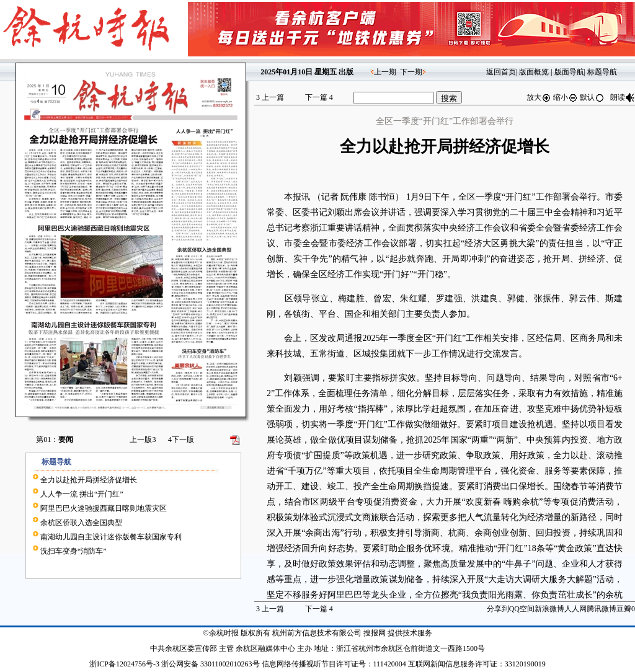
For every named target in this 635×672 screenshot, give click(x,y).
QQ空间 (522, 609)
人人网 (575, 609)
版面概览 (534, 72)
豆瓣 (624, 609)
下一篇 (319, 97)
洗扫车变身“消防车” (73, 551)
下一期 (411, 72)
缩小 (566, 97)
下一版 (181, 440)
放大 (539, 97)
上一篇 (270, 97)
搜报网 (375, 633)
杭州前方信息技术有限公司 (317, 633)
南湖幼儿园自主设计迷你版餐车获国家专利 (111, 537)
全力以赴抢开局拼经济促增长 (89, 480)
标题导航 (602, 72)
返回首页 (501, 72)
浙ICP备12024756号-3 (124, 664)
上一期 (385, 72)
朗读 (623, 97)
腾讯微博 (602, 609)
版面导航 (569, 72)
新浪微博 (549, 609)
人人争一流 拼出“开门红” (82, 494)
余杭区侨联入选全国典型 (81, 523)
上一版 (143, 440)
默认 (592, 97)
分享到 (498, 609)
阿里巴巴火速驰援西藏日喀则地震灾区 (104, 508)
